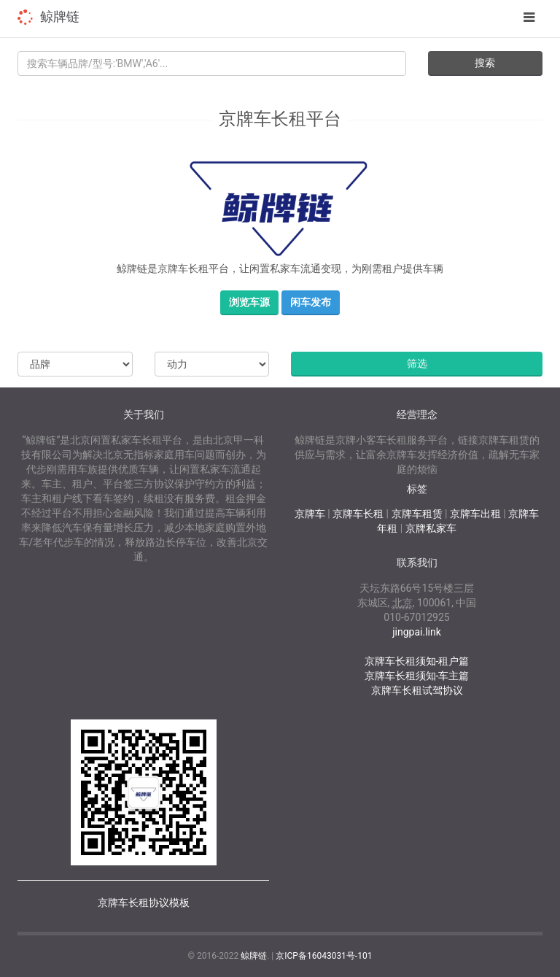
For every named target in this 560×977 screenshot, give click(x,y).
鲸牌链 (60, 16)
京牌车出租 (475, 514)
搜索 (485, 63)
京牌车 (310, 514)
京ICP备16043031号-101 (324, 956)
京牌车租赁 (417, 514)
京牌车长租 (358, 514)
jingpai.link (417, 632)
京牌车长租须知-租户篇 (417, 661)
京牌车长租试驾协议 (417, 690)
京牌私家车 (431, 528)
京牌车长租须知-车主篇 (417, 676)
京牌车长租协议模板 (144, 903)
